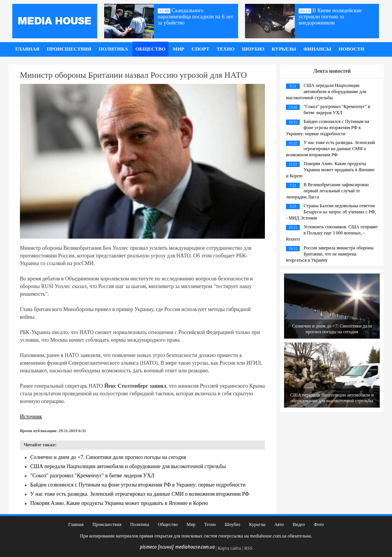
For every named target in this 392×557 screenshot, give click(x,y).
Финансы (317, 49)
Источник (31, 417)
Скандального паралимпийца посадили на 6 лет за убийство (195, 17)
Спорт (201, 49)
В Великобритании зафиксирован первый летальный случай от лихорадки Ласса (327, 191)
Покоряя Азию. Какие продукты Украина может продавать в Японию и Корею (119, 503)
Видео (299, 524)
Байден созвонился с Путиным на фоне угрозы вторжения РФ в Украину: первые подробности (138, 485)
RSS (248, 548)
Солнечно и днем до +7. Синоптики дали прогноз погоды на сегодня (108, 457)
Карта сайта (229, 548)
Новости (351, 49)
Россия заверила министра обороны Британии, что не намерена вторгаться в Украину (330, 254)
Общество (151, 49)
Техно (226, 49)
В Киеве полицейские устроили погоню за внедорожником (330, 17)
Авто (279, 524)
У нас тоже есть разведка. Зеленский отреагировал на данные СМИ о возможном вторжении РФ (140, 494)
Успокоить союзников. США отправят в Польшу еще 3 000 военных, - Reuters (332, 233)
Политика (114, 49)
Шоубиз (253, 49)
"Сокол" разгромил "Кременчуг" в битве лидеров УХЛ (92, 476)
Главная (27, 49)
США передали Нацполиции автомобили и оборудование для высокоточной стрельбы (128, 466)
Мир (178, 49)
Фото (318, 524)
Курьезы (284, 49)
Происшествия (69, 49)
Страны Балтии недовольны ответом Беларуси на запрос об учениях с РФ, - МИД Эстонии (331, 212)
